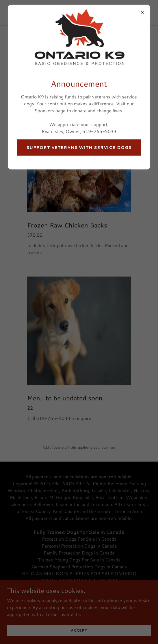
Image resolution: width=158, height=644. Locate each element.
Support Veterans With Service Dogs (79, 148)
